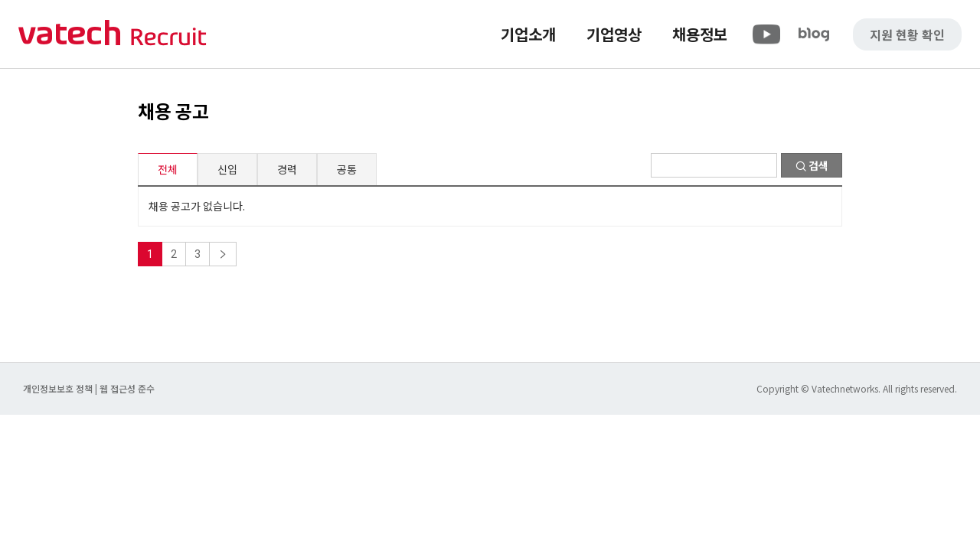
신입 (227, 169)
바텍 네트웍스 (113, 34)
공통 (347, 169)
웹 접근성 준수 (127, 388)
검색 (812, 165)
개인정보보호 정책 (59, 388)
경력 (287, 169)
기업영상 (614, 34)
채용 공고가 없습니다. (197, 206)
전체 (168, 169)
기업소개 (528, 34)
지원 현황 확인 (907, 34)
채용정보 (700, 34)
